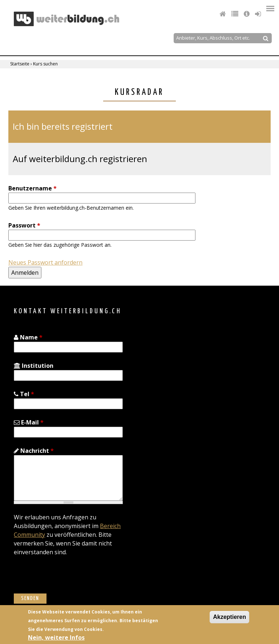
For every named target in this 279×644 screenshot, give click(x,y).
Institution (34, 366)
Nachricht (34, 451)
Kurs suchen (45, 64)
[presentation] (69, 579)
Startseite (20, 64)
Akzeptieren (229, 617)
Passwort (24, 225)
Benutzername (33, 188)
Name (28, 337)
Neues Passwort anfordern (45, 262)
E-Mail (29, 422)
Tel (24, 394)
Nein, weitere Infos (56, 637)
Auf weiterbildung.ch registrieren (80, 159)
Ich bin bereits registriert (63, 126)
